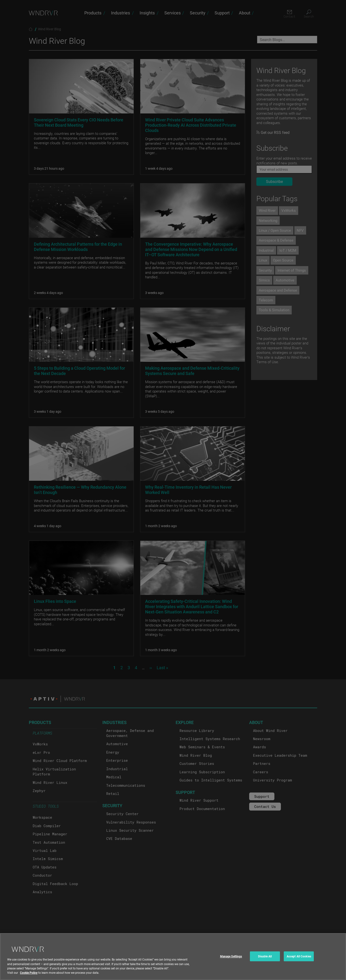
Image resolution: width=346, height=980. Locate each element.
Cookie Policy (29, 976)
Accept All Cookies (299, 960)
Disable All (265, 960)
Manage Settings (231, 960)
